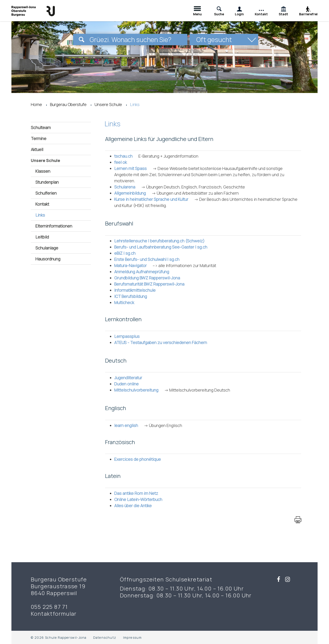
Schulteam (41, 127)
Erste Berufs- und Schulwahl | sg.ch (149, 259)
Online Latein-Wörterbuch (141, 499)
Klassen (43, 171)
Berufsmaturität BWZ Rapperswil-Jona (152, 284)
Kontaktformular (54, 614)
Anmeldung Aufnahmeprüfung (144, 272)
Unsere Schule (45, 160)
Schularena (127, 187)
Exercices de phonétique (140, 459)
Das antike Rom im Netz (139, 493)
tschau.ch (126, 156)
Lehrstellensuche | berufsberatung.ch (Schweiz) (162, 241)
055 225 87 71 (49, 607)
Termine (39, 138)
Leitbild (42, 237)
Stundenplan (47, 182)
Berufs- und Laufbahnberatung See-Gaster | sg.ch (163, 247)
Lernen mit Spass (133, 168)
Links (53, 215)
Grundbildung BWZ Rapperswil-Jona (150, 278)
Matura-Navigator (133, 265)
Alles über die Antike (135, 506)
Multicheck (127, 302)
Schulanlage (47, 248)
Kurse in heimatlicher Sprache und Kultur (154, 199)
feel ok (123, 162)
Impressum (133, 637)
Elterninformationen (54, 226)
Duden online (129, 384)
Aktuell (37, 149)
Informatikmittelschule (137, 290)
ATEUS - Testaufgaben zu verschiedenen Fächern (163, 342)
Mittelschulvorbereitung (139, 390)
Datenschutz (105, 637)
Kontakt (42, 204)
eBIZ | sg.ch (127, 253)
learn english (129, 425)
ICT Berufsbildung (133, 296)
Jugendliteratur (131, 378)
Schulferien (46, 193)
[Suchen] (82, 40)
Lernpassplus (129, 336)
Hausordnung (48, 259)
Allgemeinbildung (133, 193)
